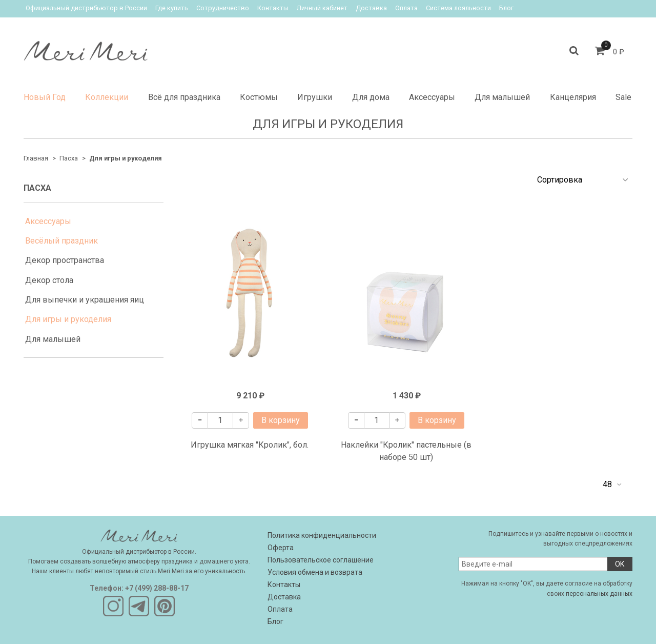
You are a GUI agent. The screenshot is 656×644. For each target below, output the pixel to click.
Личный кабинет (322, 8)
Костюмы (259, 97)
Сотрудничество (223, 8)
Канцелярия (573, 97)
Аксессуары (432, 97)
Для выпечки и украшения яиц (85, 300)
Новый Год (45, 97)
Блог (506, 8)
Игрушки (315, 97)
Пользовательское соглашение (321, 560)
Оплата (406, 8)
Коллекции (107, 97)
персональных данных (599, 594)
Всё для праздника (184, 97)
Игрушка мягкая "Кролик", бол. (250, 445)
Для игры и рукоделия (68, 319)
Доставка (371, 8)
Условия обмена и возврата (315, 572)
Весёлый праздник (61, 241)
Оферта (281, 548)
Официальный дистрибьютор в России (86, 8)
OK (620, 564)
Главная (36, 158)
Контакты (273, 8)
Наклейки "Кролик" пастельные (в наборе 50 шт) (406, 451)
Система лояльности (458, 8)
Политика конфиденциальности (322, 535)
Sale (623, 97)
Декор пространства (65, 260)
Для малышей (502, 97)
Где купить (172, 8)
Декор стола (49, 280)
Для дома (371, 97)
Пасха (69, 158)
